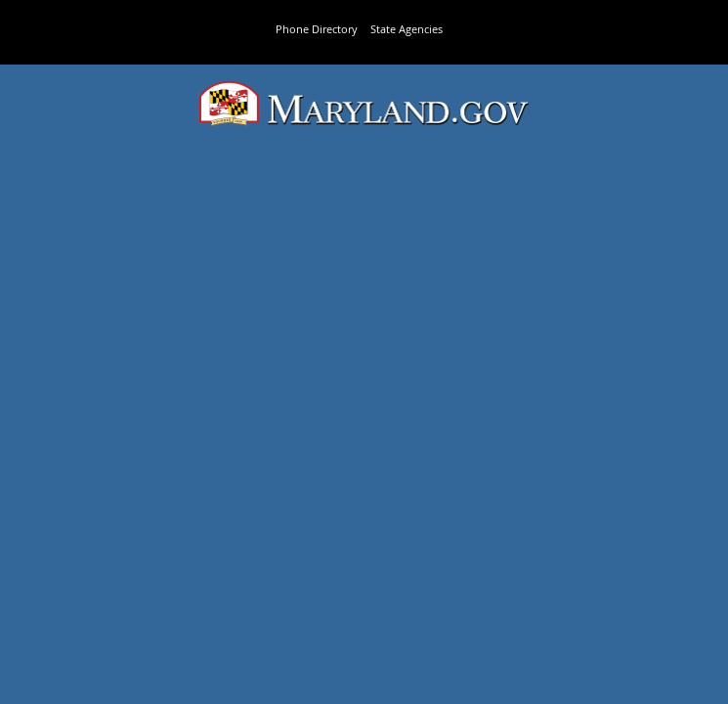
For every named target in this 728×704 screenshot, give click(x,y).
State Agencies (407, 29)
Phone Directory (317, 29)
